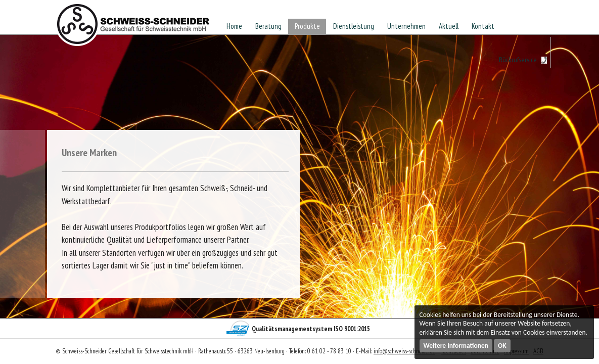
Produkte (307, 26)
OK (502, 346)
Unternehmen (406, 26)
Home (234, 26)
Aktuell (449, 26)
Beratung (268, 26)
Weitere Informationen (456, 346)
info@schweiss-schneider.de (404, 351)
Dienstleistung (354, 26)
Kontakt (483, 26)
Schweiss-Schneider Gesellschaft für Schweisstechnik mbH (133, 27)
